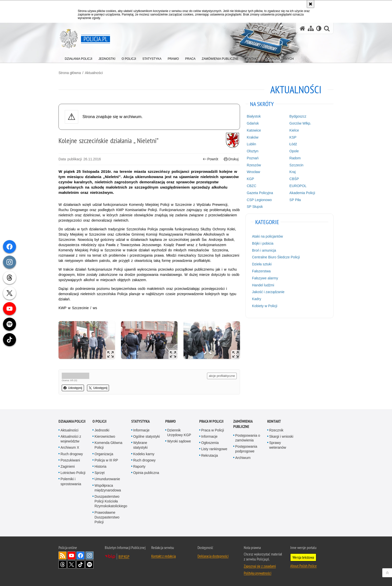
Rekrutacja (210, 455)
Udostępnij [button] (73, 388)
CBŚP (294, 179)
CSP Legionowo (259, 200)
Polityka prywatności (257, 573)
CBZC (251, 186)
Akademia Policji (302, 193)
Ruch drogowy (72, 454)
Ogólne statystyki (147, 436)
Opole (294, 151)
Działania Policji (72, 421)
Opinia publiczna (146, 473)
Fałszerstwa (261, 271)
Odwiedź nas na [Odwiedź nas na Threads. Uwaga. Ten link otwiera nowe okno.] (62, 564)
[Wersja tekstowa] (319, 28)
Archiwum (243, 458)
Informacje (141, 430)
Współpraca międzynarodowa (108, 488)
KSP (293, 137)
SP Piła (295, 200)
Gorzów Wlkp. (300, 123)
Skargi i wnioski (281, 436)
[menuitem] (78, 58)
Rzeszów (254, 165)
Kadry (257, 299)
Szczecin (296, 165)
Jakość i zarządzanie (268, 292)
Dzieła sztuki (262, 264)
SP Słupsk (255, 207)
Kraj (293, 172)
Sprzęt (99, 473)
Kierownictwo (105, 436)
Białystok (254, 116)
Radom (295, 158)
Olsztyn (253, 151)
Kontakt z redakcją (163, 556)
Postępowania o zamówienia (248, 438)
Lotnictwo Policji (73, 473)
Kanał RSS (62, 555)
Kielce (294, 130)
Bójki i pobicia (263, 243)
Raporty (139, 466)
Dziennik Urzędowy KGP (179, 433)
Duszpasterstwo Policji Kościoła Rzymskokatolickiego (111, 501)
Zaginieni (68, 466)
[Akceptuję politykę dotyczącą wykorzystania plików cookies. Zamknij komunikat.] (310, 4)
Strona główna (70, 73)
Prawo (170, 421)
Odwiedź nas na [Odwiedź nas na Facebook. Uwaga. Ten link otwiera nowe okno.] (80, 555)
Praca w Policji (211, 421)
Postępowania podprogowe (246, 449)
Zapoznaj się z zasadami (260, 566)
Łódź (293, 144)
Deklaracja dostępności (213, 556)
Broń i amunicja (264, 250)
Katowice (254, 130)
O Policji (99, 421)
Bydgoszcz (298, 116)
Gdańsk (253, 123)
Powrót (210, 159)
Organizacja (104, 454)
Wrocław (253, 172)
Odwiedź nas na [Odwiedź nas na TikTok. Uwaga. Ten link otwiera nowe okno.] (80, 564)
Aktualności (94, 73)
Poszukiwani (70, 460)
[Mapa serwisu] (311, 28)
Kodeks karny (144, 454)
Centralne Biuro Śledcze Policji (276, 257)
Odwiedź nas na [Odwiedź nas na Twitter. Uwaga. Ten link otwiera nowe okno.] (71, 564)
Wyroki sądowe (179, 441)
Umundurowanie (107, 479)
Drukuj (231, 159)
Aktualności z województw (71, 439)
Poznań (253, 158)
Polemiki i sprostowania (71, 481)
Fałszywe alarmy (265, 278)
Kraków (253, 137)
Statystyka (140, 421)
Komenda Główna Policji (108, 445)
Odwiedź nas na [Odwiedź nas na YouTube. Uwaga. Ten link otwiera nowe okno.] (71, 555)
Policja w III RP (106, 460)
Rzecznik (276, 430)
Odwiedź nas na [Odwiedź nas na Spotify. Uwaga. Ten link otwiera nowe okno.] (89, 564)
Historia (100, 466)
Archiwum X (70, 447)
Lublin (251, 144)
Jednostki (102, 430)
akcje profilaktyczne (222, 376)
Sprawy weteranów (278, 445)
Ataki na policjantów (267, 236)
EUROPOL (298, 186)
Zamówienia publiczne (243, 424)
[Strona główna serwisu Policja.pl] (302, 28)
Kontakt (274, 421)
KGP (250, 179)
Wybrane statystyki (140, 445)
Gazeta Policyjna (260, 193)
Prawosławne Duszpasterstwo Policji (107, 517)
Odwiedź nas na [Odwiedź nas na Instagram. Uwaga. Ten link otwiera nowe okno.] (89, 555)
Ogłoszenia (210, 443)
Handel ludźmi (263, 285)
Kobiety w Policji (265, 306)
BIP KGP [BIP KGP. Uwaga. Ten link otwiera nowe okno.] (124, 556)
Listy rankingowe (214, 449)
